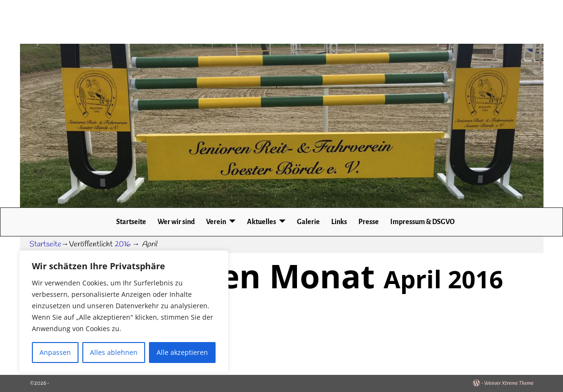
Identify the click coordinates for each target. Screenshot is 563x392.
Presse (369, 222)
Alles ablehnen (114, 352)
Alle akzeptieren (182, 352)
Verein (216, 222)
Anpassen (55, 352)
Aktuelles (262, 222)
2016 (123, 244)
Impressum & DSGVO (422, 222)
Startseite (131, 222)
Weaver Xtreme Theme (509, 383)
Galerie (308, 222)
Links (339, 222)
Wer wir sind (176, 222)
